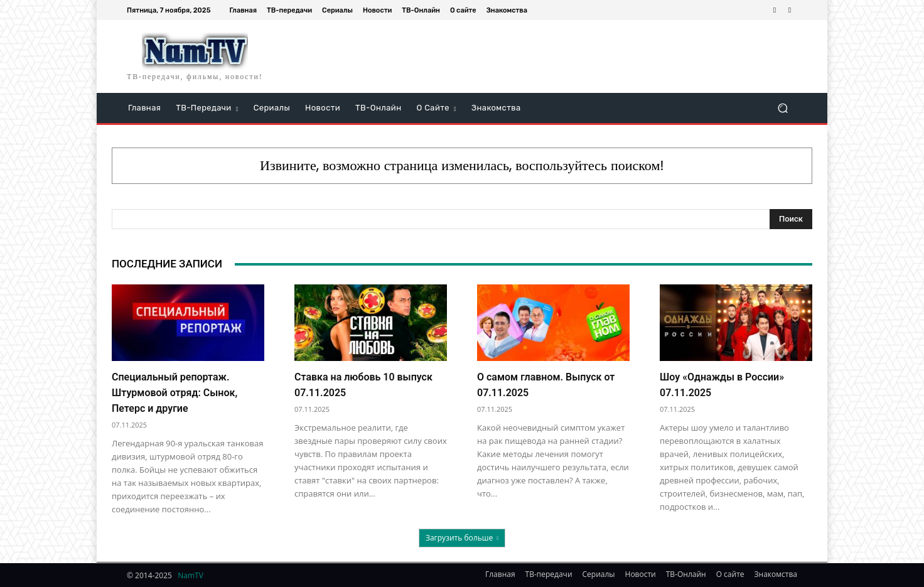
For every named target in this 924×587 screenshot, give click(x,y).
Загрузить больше (462, 538)
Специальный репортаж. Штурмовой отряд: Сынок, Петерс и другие (175, 393)
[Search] (791, 219)
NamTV (191, 575)
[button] (782, 108)
